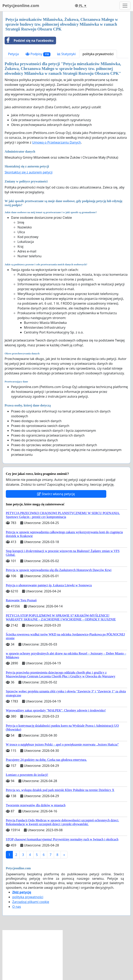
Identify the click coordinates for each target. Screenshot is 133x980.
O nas (17, 907)
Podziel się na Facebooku (29, 41)
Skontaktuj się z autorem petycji (29, 172)
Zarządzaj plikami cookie (31, 902)
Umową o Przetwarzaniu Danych (57, 142)
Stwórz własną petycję (56, 494)
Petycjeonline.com (21, 6)
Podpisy (38, 54)
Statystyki (66, 54)
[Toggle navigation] (125, 6)
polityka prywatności (98, 54)
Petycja (13, 54)
